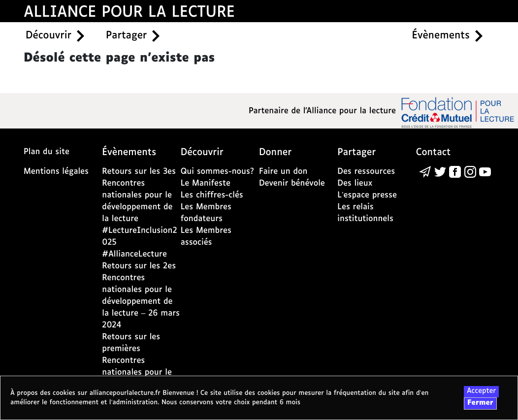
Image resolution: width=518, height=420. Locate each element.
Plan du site (47, 152)
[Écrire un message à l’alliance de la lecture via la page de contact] (425, 172)
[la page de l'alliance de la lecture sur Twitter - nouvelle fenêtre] (440, 172)
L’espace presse (367, 195)
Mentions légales (56, 172)
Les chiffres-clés (212, 195)
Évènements (441, 36)
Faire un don (283, 172)
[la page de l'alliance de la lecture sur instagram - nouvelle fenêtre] (470, 172)
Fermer (480, 403)
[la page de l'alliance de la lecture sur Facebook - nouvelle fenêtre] (455, 172)
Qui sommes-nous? (217, 172)
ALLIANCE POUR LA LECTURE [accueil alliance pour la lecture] (129, 13)
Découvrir (49, 36)
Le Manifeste (206, 183)
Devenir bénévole (292, 183)
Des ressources (366, 172)
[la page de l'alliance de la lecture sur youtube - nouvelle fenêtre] (485, 172)
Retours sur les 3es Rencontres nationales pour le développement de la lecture (139, 195)
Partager (126, 36)
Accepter (481, 391)
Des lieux (355, 183)
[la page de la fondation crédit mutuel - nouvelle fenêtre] (458, 112)
